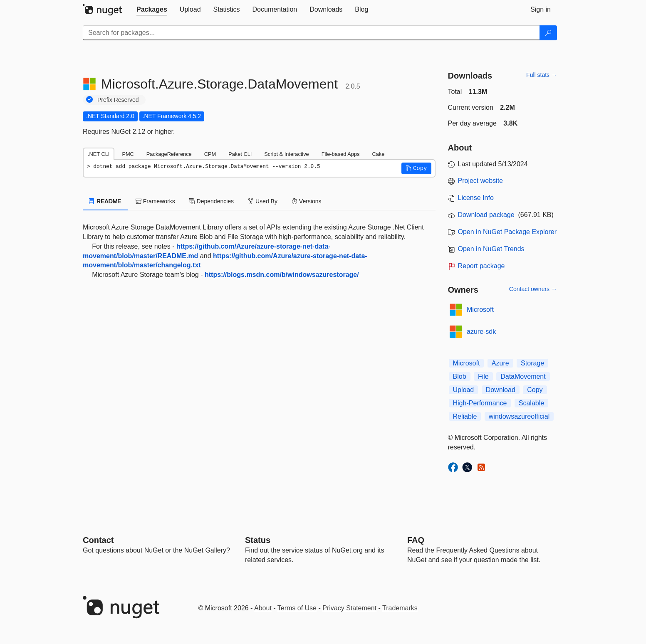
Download (501, 390)
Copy (535, 390)
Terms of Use (297, 608)
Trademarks (400, 608)
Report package (481, 266)
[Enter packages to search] (311, 33)
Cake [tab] (378, 154)
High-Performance (480, 403)
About (263, 608)
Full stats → (542, 75)
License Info (476, 198)
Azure (500, 363)
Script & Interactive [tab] (286, 154)
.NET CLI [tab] (99, 154)
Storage (532, 363)
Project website (481, 181)
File (483, 376)
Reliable (465, 416)
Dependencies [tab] (212, 201)
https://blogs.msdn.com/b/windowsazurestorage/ (282, 275)
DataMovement (523, 376)
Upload (464, 390)
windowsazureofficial (519, 416)
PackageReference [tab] (169, 154)
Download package (486, 215)
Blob (460, 376)
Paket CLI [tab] (240, 154)
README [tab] (105, 201)
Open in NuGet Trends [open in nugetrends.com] (491, 249)
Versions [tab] (307, 201)
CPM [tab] (210, 154)
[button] (416, 168)
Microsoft (480, 310)
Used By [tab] (263, 201)
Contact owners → (533, 289)
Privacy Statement (349, 608)
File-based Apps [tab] (341, 154)
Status (258, 540)
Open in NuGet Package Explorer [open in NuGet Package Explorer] (507, 232)
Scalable (531, 403)
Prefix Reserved (118, 100)
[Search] (548, 33)
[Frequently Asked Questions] (416, 540)
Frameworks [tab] (155, 201)
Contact (98, 540)
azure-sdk (481, 332)
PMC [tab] (128, 154)
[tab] (152, 10)
